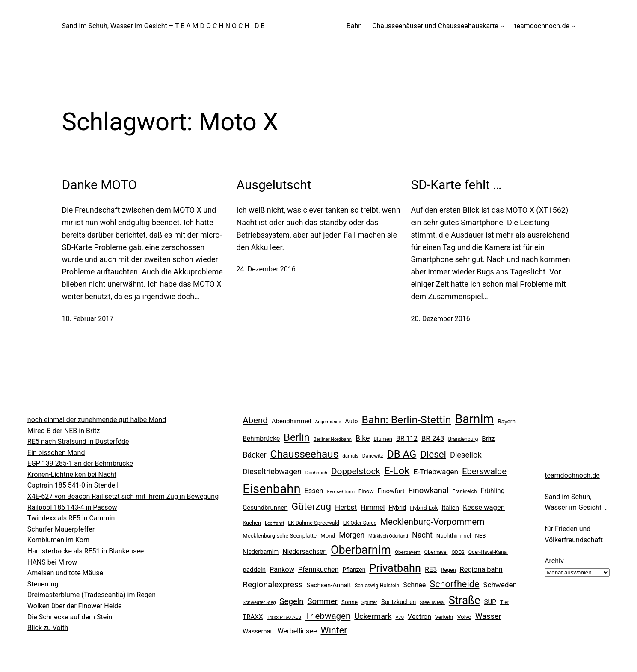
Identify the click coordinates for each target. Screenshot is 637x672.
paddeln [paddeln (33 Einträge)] (254, 570)
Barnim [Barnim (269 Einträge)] (475, 419)
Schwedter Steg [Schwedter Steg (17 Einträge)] (259, 602)
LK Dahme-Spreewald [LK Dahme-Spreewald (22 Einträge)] (314, 523)
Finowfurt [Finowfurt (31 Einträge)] (391, 491)
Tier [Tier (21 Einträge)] (505, 602)
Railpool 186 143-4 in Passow (72, 507)
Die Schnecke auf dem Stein (70, 617)
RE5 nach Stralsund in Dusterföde (78, 442)
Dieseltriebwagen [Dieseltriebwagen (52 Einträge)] (272, 471)
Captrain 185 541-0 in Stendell (73, 485)
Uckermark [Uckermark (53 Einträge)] (373, 616)
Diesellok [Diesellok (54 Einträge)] (466, 455)
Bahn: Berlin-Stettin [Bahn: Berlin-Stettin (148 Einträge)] (407, 420)
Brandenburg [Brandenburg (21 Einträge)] (463, 439)
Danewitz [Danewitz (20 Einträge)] (373, 456)
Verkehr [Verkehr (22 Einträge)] (444, 617)
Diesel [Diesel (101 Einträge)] (433, 454)
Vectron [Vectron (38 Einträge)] (419, 617)
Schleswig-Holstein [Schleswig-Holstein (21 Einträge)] (377, 586)
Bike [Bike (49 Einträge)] (363, 438)
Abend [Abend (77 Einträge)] (255, 420)
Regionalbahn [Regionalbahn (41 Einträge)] (481, 569)
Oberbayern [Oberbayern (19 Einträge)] (408, 552)
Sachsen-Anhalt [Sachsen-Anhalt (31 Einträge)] (329, 585)
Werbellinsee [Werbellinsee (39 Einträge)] (297, 631)
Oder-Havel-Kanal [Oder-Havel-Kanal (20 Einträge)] (488, 552)
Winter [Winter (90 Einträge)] (334, 630)
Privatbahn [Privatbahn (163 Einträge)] (395, 568)
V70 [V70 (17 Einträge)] (400, 617)
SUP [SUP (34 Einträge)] (490, 602)
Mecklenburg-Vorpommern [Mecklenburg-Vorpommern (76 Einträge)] (433, 522)
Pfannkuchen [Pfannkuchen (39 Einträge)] (318, 569)
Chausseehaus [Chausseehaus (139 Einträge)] (305, 454)
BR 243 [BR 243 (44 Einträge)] (433, 438)
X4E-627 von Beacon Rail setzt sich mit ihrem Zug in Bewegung (123, 496)
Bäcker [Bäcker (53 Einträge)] (254, 455)
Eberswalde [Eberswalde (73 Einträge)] (484, 471)
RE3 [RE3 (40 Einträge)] (431, 569)
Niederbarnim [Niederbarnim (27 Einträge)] (261, 552)
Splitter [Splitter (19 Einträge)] (369, 602)
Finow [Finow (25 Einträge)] (366, 491)
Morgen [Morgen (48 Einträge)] (352, 535)
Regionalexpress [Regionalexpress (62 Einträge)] (273, 584)
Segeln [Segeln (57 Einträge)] (292, 601)
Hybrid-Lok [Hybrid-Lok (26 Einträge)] (424, 508)
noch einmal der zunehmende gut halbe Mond (97, 420)
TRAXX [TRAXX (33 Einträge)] (253, 617)
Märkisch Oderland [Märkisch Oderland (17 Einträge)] (388, 536)
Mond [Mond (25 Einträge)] (328, 536)
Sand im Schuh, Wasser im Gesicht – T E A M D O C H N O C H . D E (163, 26)
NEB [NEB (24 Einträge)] (480, 536)
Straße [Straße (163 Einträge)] (465, 600)
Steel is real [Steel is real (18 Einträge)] (432, 602)
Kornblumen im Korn (58, 540)
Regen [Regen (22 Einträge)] (448, 570)
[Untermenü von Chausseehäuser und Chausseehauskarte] (502, 26)
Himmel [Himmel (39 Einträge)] (373, 507)
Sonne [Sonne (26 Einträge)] (350, 602)
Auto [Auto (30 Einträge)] (351, 421)
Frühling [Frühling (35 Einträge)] (493, 491)
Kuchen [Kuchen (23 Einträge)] (252, 523)
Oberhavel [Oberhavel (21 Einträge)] (436, 552)
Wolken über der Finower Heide (75, 606)
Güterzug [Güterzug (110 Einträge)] (312, 507)
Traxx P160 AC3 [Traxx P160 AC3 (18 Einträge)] (284, 617)
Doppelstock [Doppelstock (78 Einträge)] (356, 471)
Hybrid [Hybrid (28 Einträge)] (397, 508)
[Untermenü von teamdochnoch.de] (573, 26)
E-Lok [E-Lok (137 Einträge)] (397, 471)
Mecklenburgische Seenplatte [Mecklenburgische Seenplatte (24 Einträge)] (280, 536)
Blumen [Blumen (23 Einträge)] (383, 439)
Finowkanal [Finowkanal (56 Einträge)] (429, 491)
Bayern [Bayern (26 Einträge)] (507, 421)
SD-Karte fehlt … (456, 185)
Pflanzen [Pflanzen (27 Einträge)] (354, 570)
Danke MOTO (99, 185)
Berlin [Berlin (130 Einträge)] (297, 437)
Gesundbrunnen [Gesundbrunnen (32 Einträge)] (265, 508)
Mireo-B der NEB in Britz (64, 431)
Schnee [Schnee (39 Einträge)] (414, 585)
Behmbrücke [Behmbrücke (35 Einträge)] (261, 439)
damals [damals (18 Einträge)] (350, 456)
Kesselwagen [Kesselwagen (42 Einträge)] (484, 507)
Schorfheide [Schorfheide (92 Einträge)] (454, 584)
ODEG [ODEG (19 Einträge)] (458, 552)
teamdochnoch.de (572, 475)
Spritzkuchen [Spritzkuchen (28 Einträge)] (398, 602)
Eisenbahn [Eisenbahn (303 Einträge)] (271, 489)
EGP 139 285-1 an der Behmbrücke (80, 463)
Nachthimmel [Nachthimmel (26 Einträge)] (454, 535)
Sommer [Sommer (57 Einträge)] (323, 601)
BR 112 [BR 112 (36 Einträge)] (407, 439)
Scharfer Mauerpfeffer (61, 529)
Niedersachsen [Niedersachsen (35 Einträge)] (305, 552)
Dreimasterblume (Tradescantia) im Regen (92, 595)
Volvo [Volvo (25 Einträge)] (464, 617)
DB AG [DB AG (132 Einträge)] (402, 454)
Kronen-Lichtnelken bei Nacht (72, 474)
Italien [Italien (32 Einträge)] (450, 508)
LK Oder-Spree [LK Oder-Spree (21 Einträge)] (360, 523)
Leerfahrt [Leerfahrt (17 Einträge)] (274, 523)
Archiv (554, 561)
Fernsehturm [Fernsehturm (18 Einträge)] (341, 491)
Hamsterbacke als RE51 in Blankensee (86, 551)
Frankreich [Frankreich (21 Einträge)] (465, 491)
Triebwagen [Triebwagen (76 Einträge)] (328, 616)
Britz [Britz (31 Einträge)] (488, 439)
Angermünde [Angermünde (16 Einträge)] (328, 422)
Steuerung (43, 584)
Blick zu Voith (48, 628)
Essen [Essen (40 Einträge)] (314, 491)
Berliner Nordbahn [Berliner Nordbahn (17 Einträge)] (333, 439)
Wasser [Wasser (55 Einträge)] (488, 616)
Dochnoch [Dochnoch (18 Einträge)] (316, 473)
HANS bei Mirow (52, 562)
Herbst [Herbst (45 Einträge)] (346, 507)
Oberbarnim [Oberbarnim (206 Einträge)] (361, 550)
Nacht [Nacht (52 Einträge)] (422, 535)
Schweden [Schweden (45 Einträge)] (500, 585)
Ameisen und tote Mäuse (65, 573)
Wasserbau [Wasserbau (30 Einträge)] (258, 632)
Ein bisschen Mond (56, 453)
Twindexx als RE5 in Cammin (71, 518)
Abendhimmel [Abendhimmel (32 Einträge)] (292, 421)
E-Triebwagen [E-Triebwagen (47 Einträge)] (436, 472)
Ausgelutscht (274, 185)
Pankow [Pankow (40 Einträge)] (282, 569)
